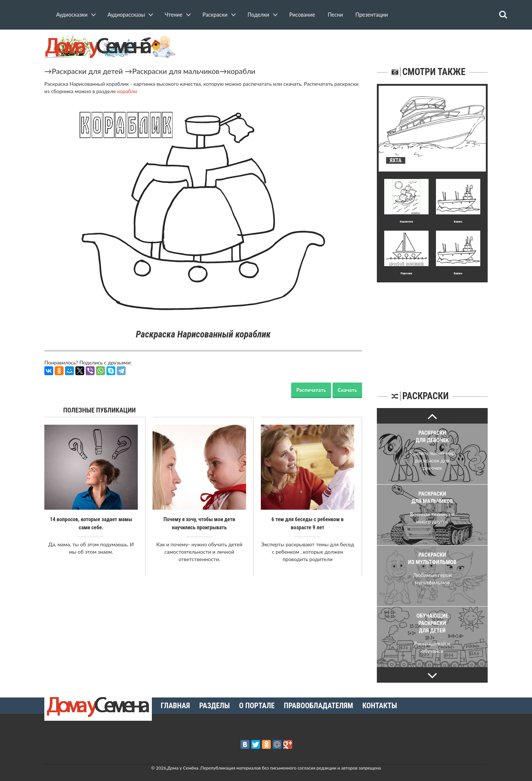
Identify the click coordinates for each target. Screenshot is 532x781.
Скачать (347, 390)
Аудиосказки (72, 15)
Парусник (406, 273)
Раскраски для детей (87, 71)
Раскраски (215, 15)
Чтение (174, 15)
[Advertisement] (432, 329)
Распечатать (311, 390)
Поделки (258, 15)
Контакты (380, 706)
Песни (335, 15)
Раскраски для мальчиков (176, 71)
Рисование (302, 15)
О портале (257, 706)
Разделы (214, 706)
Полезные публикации (100, 410)
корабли (241, 71)
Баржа (458, 222)
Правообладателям (318, 706)
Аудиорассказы (126, 15)
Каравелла (406, 222)
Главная (175, 706)
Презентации (372, 15)
